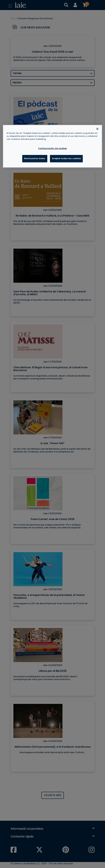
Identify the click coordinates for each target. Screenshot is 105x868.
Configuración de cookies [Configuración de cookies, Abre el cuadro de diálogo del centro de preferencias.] (52, 148)
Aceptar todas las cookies (66, 158)
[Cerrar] (97, 129)
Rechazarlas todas (35, 158)
